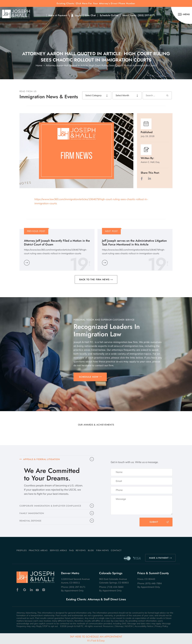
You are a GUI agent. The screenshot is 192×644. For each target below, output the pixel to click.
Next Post (111, 231)
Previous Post (36, 231)
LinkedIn (149, 178)
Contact (116, 550)
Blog (91, 550)
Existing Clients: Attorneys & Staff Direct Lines (96, 599)
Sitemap (119, 626)
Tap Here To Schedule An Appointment (96, 638)
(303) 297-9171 (146, 15)
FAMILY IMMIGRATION (32, 514)
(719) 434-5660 (115, 587)
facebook (142, 178)
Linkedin (31, 590)
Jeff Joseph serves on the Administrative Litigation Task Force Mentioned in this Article (134, 243)
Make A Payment (58, 15)
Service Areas (58, 550)
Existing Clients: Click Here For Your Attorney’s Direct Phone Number (96, 4)
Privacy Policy (161, 626)
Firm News (102, 550)
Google (25, 590)
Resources (108, 626)
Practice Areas (38, 550)
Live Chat (90, 15)
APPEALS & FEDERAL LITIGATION (42, 459)
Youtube (38, 590)
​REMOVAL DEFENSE (31, 521)
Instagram (44, 590)
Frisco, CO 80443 (146, 579)
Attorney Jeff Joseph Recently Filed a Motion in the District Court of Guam (57, 243)
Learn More (27, 263)
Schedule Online (109, 15)
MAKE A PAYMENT (159, 558)
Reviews (81, 550)
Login (78, 15)
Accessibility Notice (144, 626)
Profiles (22, 550)
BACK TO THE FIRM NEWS (94, 280)
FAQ (71, 550)
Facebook (18, 590)
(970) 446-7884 (153, 583)
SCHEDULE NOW (89, 377)
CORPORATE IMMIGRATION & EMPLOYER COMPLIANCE (51, 506)
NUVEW (129, 626)
